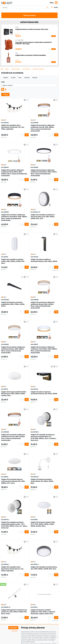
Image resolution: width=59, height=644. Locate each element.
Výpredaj (35, 78)
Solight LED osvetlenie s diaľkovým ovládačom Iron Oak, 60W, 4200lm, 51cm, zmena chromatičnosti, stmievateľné (13, 437)
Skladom (6, 78)
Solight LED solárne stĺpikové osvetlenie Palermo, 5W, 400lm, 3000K (44, 260)
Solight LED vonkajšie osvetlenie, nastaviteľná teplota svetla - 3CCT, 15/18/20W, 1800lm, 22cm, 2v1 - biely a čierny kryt (14, 525)
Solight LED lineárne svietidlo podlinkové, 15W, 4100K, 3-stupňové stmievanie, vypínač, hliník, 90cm (43, 612)
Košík (54, 7)
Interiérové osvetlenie (38, 69)
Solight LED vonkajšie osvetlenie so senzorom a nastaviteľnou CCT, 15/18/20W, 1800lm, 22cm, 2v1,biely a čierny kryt (43, 437)
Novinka (13, 78)
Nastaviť (15, 631)
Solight (7, 69)
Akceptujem (13, 628)
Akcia (20, 78)
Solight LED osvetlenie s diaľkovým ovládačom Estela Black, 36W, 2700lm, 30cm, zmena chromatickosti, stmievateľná (44, 173)
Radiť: (3, 82)
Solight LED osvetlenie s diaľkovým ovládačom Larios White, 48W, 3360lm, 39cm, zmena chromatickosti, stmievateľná (44, 350)
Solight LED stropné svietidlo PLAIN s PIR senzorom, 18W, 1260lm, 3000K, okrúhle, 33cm (14, 394)
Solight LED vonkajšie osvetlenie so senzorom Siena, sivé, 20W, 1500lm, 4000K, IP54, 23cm (43, 217)
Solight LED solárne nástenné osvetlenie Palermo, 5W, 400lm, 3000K (44, 393)
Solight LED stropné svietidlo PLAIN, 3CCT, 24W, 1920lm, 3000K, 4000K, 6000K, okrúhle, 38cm (43, 524)
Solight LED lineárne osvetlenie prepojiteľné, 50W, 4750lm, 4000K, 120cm (13, 304)
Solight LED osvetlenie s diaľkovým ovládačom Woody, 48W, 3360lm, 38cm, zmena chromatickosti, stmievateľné (13, 350)
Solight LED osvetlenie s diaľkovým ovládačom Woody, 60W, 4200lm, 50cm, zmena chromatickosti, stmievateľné (43, 305)
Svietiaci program (16, 69)
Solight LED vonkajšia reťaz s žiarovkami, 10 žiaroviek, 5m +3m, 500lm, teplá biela (12, 569)
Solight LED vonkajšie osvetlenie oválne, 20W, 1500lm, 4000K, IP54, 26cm (13, 261)
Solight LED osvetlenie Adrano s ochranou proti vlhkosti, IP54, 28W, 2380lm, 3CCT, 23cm (13, 481)
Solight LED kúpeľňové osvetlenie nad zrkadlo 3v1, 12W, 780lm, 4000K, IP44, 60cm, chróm (14, 612)
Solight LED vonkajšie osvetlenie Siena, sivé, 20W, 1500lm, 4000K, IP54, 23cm (44, 568)
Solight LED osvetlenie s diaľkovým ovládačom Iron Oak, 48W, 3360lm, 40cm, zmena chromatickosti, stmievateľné (43, 128)
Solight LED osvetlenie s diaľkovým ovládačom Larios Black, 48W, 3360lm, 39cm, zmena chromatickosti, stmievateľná (14, 217)
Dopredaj (27, 78)
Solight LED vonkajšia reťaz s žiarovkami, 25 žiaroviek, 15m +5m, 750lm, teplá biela (13, 127)
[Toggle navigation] (56, 3)
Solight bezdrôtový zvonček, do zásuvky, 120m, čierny (32, 29)
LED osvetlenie (26, 69)
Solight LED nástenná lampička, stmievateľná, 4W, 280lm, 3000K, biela (42, 481)
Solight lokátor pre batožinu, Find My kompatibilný (30, 55)
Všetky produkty (30, 15)
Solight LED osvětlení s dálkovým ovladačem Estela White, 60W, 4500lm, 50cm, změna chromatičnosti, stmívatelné (14, 173)
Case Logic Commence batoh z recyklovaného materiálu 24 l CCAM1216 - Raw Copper (33, 43)
